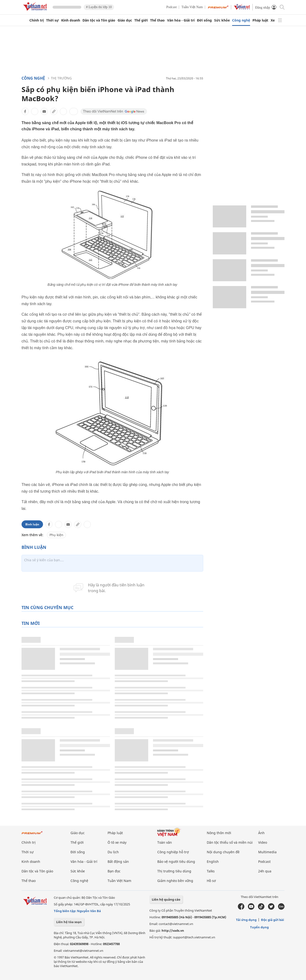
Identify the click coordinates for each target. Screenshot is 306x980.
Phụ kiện (56, 535)
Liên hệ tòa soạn (69, 922)
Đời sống (204, 20)
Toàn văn (165, 842)
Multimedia (267, 852)
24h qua (265, 871)
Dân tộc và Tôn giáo (99, 20)
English (213, 862)
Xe (273, 20)
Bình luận (32, 524)
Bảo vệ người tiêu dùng (176, 862)
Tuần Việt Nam (192, 7)
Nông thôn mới (219, 833)
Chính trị (37, 20)
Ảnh (261, 833)
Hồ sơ (211, 881)
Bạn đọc (114, 871)
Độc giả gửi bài (273, 920)
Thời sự (52, 20)
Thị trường (61, 78)
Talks (211, 871)
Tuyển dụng (259, 927)
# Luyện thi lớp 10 (99, 7)
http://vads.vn (173, 930)
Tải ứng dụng (246, 920)
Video (263, 842)
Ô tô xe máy (117, 842)
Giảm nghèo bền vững (175, 881)
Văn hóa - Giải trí (181, 20)
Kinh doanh (71, 20)
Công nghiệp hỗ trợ (173, 852)
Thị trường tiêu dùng (174, 871)
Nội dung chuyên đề (223, 852)
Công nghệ (241, 20)
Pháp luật (260, 20)
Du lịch (113, 852)
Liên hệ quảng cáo (166, 899)
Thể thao (157, 20)
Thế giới (141, 20)
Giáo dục (125, 20)
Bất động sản (118, 862)
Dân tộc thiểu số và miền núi (230, 842)
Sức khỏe (222, 20)
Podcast (172, 7)
